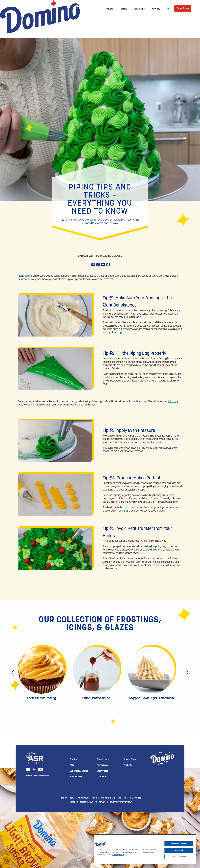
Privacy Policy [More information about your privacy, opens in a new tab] (118, 855)
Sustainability (76, 777)
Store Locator (103, 760)
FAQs (72, 765)
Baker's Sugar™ (131, 760)
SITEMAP (64, 798)
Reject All (179, 850)
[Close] (193, 837)
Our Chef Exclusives (79, 771)
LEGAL (72, 798)
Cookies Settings (179, 857)
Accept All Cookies (179, 844)
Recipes (123, 9)
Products (109, 9)
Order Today (183, 9)
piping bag (116, 333)
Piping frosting (25, 276)
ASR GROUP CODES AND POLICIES (130, 798)
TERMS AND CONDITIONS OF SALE (104, 798)
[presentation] (13, 673)
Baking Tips (139, 9)
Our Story (156, 9)
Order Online (102, 771)
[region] (145, 849)
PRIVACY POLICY (84, 798)
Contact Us (102, 777)
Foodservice (102, 765)
